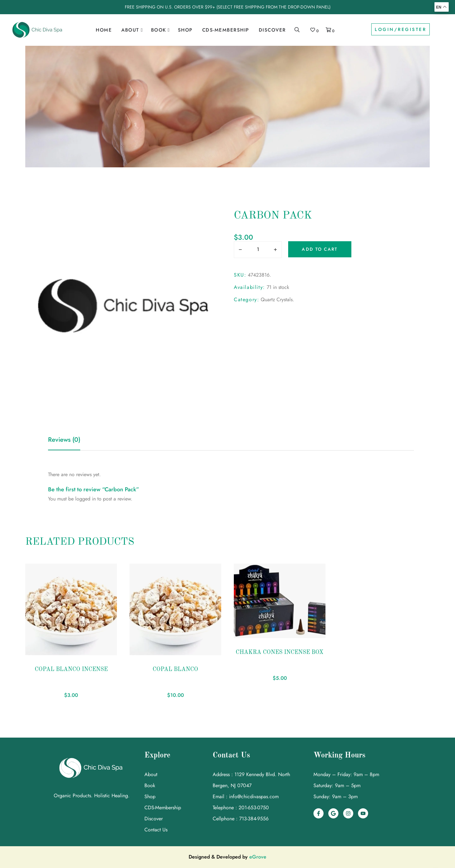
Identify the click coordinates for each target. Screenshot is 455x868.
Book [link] (159, 30)
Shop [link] (185, 30)
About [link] (130, 30)
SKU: (240, 275)
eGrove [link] (258, 857)
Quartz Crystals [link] (277, 299)
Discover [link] (272, 30)
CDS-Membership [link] (226, 30)
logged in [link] (85, 499)
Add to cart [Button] (320, 249)
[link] (37, 30)
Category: (246, 299)
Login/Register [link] (400, 29)
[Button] (239, 250)
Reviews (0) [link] (64, 440)
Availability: (249, 287)
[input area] (258, 249)
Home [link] (104, 30)
